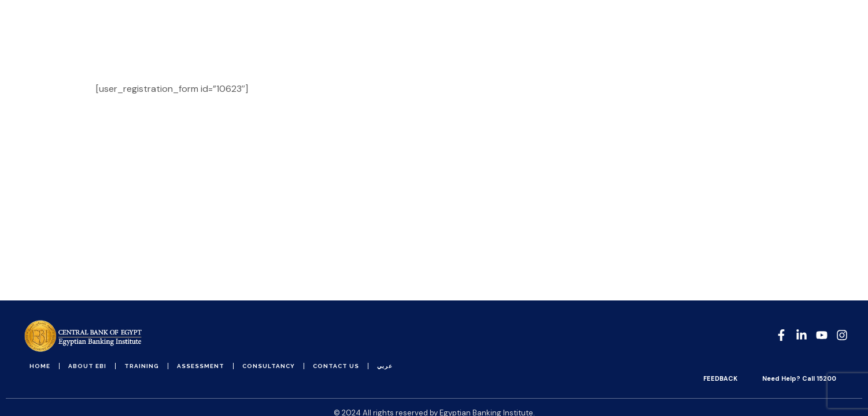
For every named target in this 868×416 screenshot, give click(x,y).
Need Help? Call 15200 (799, 378)
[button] (842, 31)
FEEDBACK (720, 378)
